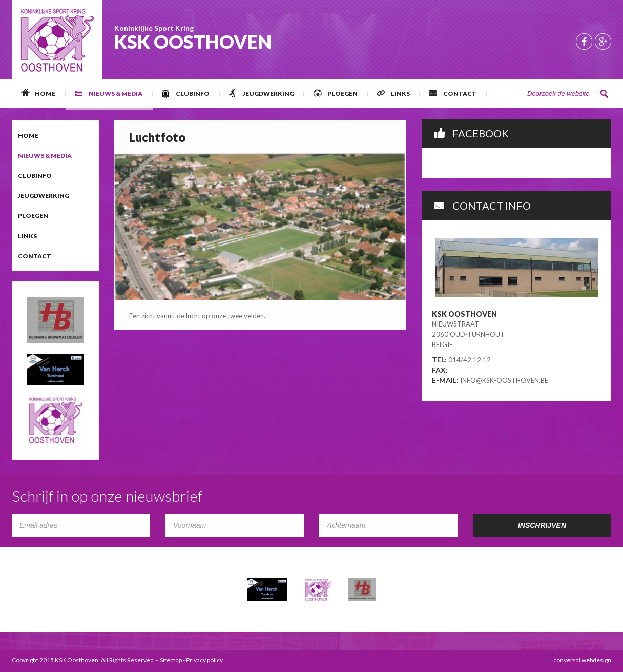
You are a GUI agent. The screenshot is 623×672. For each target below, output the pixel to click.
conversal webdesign (582, 660)
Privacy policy (204, 660)
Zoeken (605, 94)
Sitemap (171, 660)
